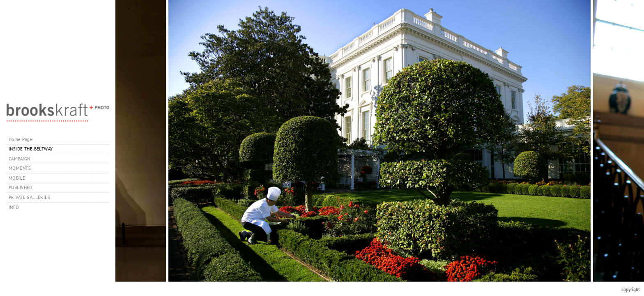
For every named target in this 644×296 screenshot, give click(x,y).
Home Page (21, 139)
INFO (17, 207)
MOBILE (17, 178)
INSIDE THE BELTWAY (31, 149)
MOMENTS (20, 168)
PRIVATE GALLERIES (32, 197)
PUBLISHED (21, 187)
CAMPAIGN (19, 159)
